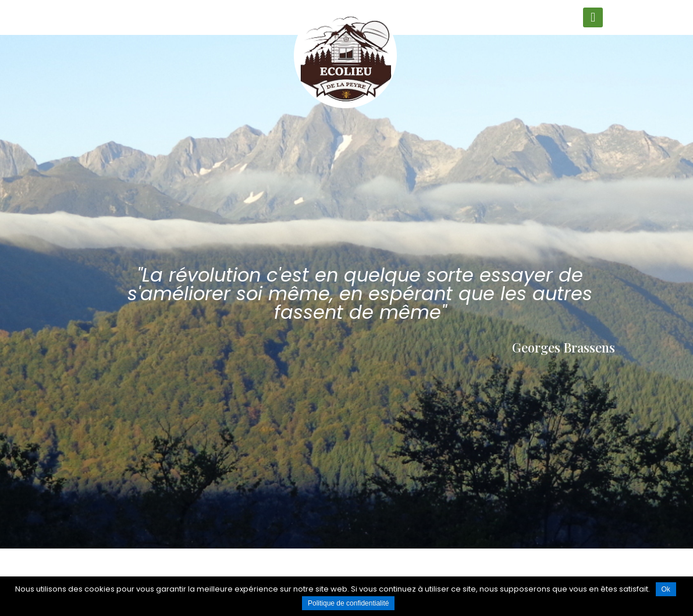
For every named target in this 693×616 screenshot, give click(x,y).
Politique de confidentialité (348, 603)
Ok (666, 589)
